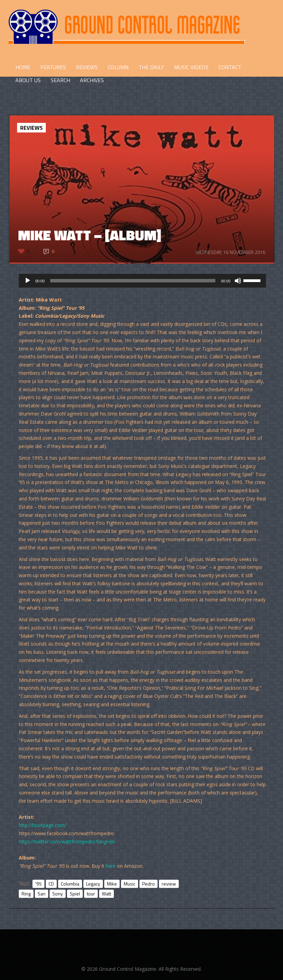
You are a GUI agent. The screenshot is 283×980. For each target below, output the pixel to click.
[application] (142, 281)
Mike (112, 884)
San (42, 894)
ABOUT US (28, 80)
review (169, 884)
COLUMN (118, 67)
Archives (92, 80)
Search (60, 80)
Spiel (75, 894)
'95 (38, 884)
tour (91, 894)
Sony (58, 894)
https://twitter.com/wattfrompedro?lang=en (67, 842)
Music (130, 884)
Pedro (149, 884)
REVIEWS (87, 67)
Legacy (93, 884)
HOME (23, 67)
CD (51, 884)
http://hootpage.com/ (43, 825)
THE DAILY (151, 67)
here (111, 866)
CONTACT (230, 67)
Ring (26, 894)
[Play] (28, 281)
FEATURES (53, 67)
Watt (106, 894)
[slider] (133, 281)
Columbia (70, 884)
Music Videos (191, 67)
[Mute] (238, 281)
